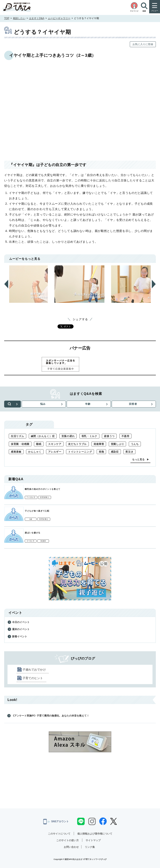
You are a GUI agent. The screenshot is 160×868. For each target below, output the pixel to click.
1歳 (31, 519)
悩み (43, 404)
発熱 (101, 452)
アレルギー (55, 452)
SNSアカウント (56, 822)
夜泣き (129, 452)
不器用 (125, 436)
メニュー (155, 11)
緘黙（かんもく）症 (43, 436)
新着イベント (20, 637)
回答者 (133, 404)
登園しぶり (117, 444)
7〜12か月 (31, 497)
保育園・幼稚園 (20, 444)
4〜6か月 (31, 541)
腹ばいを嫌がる (33, 533)
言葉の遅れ (68, 436)
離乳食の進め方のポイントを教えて (43, 489)
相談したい (19, 18)
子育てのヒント (33, 678)
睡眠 (39, 444)
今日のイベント (21, 622)
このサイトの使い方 (67, 840)
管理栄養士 (45, 497)
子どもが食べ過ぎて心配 (37, 511)
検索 (12, 404)
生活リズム (17, 436)
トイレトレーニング (80, 452)
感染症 (115, 452)
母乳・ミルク (89, 436)
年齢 (88, 404)
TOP (7, 18)
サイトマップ (93, 840)
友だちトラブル (77, 444)
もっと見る (138, 459)
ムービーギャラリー (59, 18)
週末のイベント (21, 629)
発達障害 (99, 444)
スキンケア (55, 444)
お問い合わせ (71, 847)
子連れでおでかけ (34, 670)
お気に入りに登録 (143, 44)
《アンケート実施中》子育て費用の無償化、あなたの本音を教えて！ (50, 716)
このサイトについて (59, 834)
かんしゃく (35, 452)
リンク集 (90, 847)
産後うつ (109, 436)
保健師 (43, 541)
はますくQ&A (37, 18)
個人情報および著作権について (95, 834)
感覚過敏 (16, 452)
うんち (135, 444)
